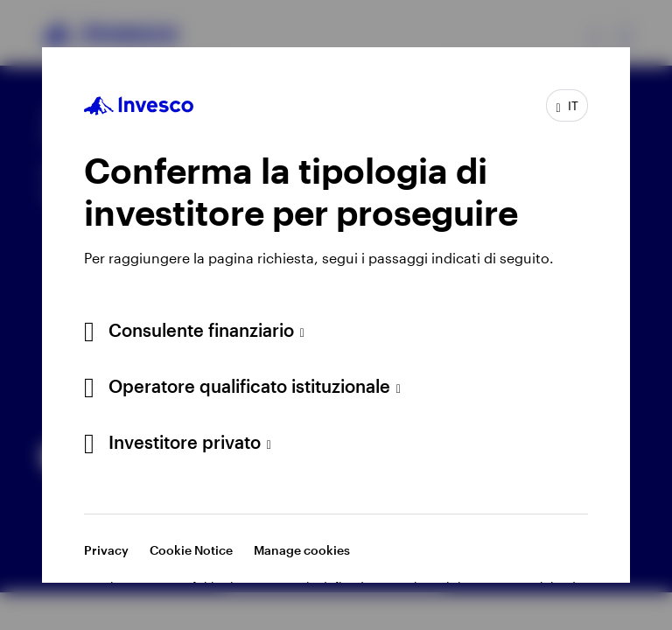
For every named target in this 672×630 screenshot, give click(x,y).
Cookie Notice (191, 550)
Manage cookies (302, 550)
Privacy (106, 550)
